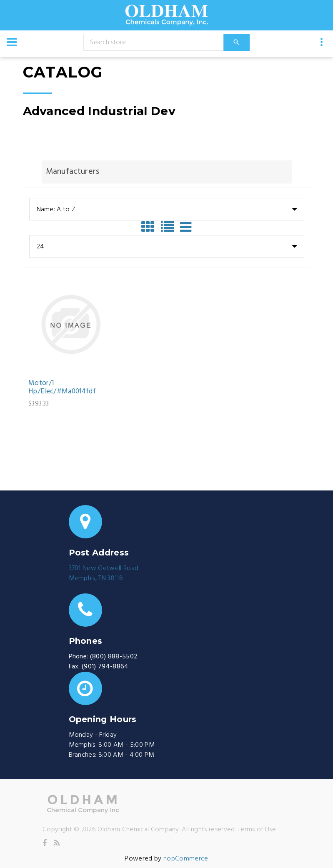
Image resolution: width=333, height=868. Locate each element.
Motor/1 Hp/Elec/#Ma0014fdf (62, 388)
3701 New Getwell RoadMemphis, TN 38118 (104, 573)
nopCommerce (186, 859)
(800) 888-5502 (114, 657)
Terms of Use (257, 830)
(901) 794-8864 (105, 667)
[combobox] (167, 209)
